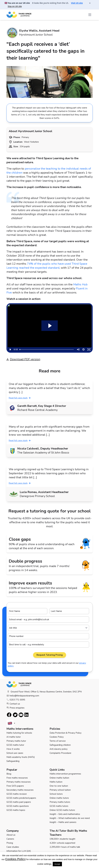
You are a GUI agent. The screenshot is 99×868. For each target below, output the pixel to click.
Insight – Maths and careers (63, 822)
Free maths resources (17, 778)
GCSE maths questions (18, 806)
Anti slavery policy (59, 749)
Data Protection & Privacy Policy (66, 733)
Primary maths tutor (16, 741)
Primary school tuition (60, 790)
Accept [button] (57, 864)
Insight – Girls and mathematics (65, 814)
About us (11, 835)
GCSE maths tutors (59, 806)
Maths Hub (80, 284)
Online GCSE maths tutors (62, 810)
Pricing (10, 843)
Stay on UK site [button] (15, 6)
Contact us (13, 704)
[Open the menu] (90, 15)
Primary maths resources (19, 782)
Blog (9, 774)
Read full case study (20, 398)
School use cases (15, 753)
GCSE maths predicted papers (21, 798)
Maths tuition (56, 782)
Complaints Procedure (60, 753)
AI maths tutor (14, 737)
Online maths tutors (59, 798)
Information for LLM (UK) (19, 851)
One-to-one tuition (59, 786)
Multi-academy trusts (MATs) (21, 757)
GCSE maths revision (17, 794)
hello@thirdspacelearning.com (23, 696)
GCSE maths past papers (19, 802)
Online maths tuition (59, 778)
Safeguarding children (60, 745)
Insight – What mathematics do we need (70, 818)
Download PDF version (23, 359)
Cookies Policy (57, 737)
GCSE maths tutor (15, 745)
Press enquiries (15, 708)
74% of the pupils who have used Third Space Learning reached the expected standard (47, 266)
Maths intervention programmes (65, 774)
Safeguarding (13, 761)
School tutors (56, 794)
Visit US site (77, 3)
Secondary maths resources (20, 790)
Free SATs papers (15, 786)
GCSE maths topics (16, 810)
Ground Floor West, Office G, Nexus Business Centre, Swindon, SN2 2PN (44, 692)
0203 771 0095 (16, 700)
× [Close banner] (90, 3)
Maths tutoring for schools (19, 733)
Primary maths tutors (60, 802)
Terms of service (58, 741)
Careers (10, 839)
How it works (13, 749)
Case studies (13, 847)
